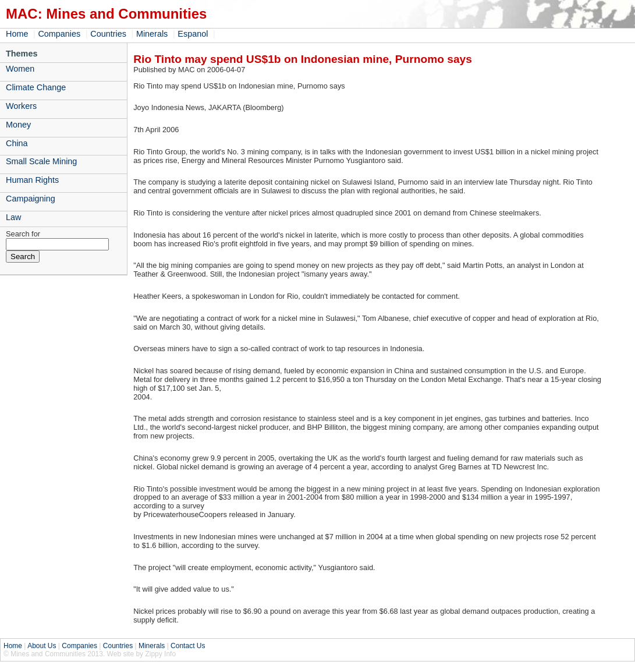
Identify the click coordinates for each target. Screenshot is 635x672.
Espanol (193, 34)
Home (17, 34)
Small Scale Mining (41, 161)
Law (13, 217)
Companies (59, 34)
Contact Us (188, 646)
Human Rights (32, 180)
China (17, 143)
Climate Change (36, 87)
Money (18, 125)
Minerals (152, 34)
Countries (108, 34)
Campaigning (31, 199)
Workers (21, 106)
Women (20, 69)
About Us (42, 646)
